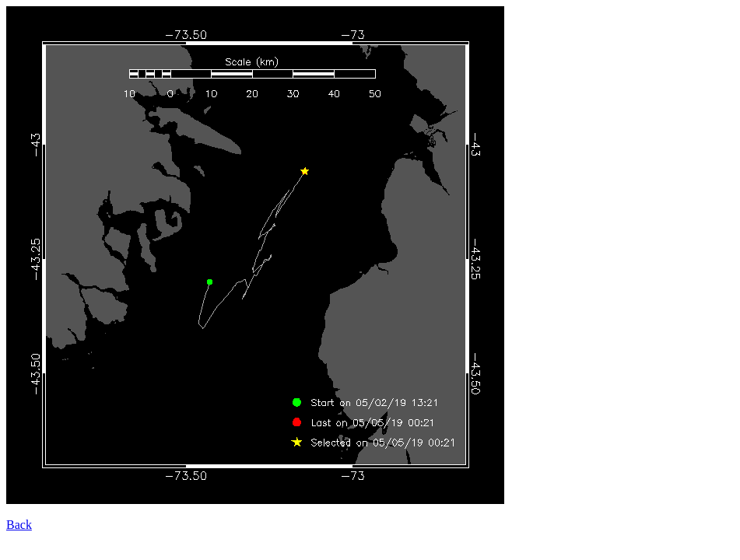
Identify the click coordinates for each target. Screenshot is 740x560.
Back (19, 525)
